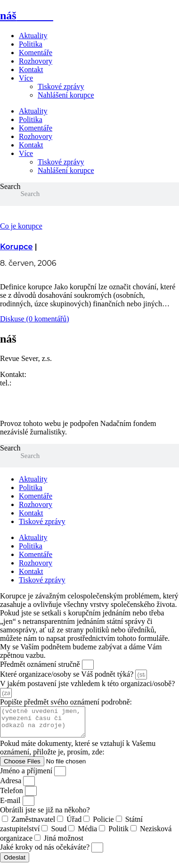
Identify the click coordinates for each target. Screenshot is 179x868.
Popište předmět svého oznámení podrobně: (66, 702)
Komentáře (36, 53)
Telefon (12, 796)
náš (27, 16)
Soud (59, 834)
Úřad (74, 825)
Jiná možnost (64, 844)
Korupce (16, 247)
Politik (118, 834)
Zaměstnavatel (33, 825)
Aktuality (33, 36)
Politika (31, 44)
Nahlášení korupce (66, 95)
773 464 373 (32, 383)
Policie (103, 825)
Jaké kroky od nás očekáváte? (46, 853)
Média (87, 834)
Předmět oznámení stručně (41, 664)
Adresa (12, 786)
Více (26, 78)
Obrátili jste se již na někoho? (45, 815)
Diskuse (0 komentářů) (35, 319)
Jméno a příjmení (27, 776)
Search (10, 186)
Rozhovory (36, 61)
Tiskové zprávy (61, 86)
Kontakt (31, 70)
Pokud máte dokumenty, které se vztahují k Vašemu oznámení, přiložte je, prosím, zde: (78, 753)
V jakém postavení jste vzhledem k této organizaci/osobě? (87, 684)
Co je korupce (21, 226)
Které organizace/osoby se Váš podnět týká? (68, 674)
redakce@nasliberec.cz (35, 391)
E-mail (11, 806)
